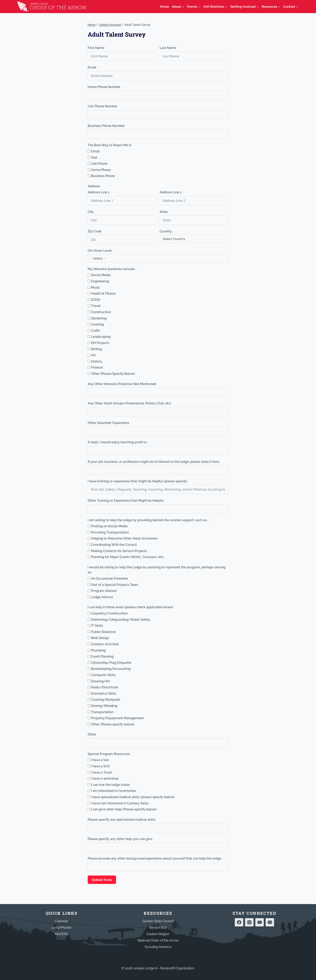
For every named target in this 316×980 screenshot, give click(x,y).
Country (166, 231)
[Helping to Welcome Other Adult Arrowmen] (89, 538)
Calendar (62, 921)
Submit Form (102, 880)
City (91, 212)
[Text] (89, 157)
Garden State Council (158, 921)
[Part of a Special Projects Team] (89, 585)
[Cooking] (89, 324)
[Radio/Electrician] (89, 687)
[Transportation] (89, 712)
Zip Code (95, 231)
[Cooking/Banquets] (89, 700)
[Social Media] (89, 275)
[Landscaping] (89, 337)
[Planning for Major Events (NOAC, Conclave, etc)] (89, 557)
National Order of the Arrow (158, 940)
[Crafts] (89, 330)
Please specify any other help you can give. (120, 839)
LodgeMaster (62, 928)
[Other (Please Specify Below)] (89, 373)
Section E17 (158, 928)
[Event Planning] (89, 656)
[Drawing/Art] (89, 681)
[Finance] (89, 367)
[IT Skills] (89, 626)
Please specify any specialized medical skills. (122, 820)
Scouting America (158, 947)
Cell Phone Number (102, 106)
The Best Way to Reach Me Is (110, 145)
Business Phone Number (106, 126)
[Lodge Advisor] (89, 597)
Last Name (168, 48)
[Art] (89, 355)
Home (164, 7)
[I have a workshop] (89, 779)
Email (92, 67)
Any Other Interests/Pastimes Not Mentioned (122, 384)
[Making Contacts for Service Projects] (89, 551)
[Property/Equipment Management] (89, 718)
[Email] (89, 151)
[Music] (89, 287)
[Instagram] (249, 922)
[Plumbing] (89, 650)
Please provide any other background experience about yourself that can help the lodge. (155, 858)
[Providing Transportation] (89, 532)
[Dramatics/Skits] (89, 693)
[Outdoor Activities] (89, 644)
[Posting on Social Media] (89, 526)
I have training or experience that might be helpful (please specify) (138, 481)
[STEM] (89, 300)
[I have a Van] (89, 760)
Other (92, 734)
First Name (96, 48)
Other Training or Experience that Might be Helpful (126, 501)
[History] (89, 361)
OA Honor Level (100, 251)
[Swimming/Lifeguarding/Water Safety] (89, 619)
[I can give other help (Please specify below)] (89, 809)
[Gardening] (89, 318)
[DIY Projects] (89, 343)
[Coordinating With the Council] (89, 544)
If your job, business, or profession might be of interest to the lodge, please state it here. (154, 462)
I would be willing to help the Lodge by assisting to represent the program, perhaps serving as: (157, 570)
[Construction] (89, 312)
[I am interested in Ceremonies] (89, 791)
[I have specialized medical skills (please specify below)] (89, 797)
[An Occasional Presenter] (89, 578)
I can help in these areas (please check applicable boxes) (130, 607)
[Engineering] (89, 281)
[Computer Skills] (89, 675)
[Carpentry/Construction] (89, 613)
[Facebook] (239, 922)
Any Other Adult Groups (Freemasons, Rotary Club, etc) (129, 403)
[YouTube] (260, 922)
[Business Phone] (89, 176)
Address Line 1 (99, 192)
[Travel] (89, 306)
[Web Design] (89, 638)
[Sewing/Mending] (89, 706)
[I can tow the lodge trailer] (89, 785)
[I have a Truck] (89, 772)
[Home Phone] (89, 170)
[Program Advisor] (89, 591)
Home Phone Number (104, 87)
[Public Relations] (89, 632)
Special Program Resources (109, 754)
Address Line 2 (171, 192)
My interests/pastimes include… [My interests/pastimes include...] (112, 269)
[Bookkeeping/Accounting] (89, 669)
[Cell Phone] (89, 163)
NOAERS (62, 934)
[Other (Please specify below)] (89, 724)
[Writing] (89, 349)
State (164, 212)
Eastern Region (158, 934)
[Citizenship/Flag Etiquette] (89, 662)
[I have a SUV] (89, 766)
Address (94, 186)
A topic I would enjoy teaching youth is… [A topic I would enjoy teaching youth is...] (118, 442)
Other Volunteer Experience (108, 423)
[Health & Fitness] (89, 294)
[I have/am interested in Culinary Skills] (89, 803)
